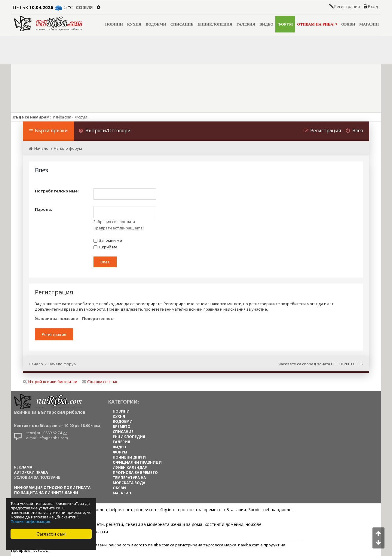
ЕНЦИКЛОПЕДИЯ (215, 24)
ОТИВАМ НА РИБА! (317, 24)
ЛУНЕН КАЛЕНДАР (130, 467)
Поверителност (99, 318)
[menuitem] (105, 131)
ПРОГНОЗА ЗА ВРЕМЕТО (135, 473)
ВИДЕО (266, 24)
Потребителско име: (57, 191)
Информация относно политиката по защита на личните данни (52, 490)
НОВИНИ (114, 24)
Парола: (43, 209)
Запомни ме (108, 240)
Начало (36, 364)
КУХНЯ (134, 24)
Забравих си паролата (114, 222)
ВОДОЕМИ (156, 24)
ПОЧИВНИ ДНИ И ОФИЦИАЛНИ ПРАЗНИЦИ (137, 460)
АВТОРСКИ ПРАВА (31, 472)
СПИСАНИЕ (182, 24)
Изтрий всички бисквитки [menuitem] (50, 382)
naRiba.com (62, 117)
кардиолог (283, 510)
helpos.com (121, 510)
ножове (254, 524)
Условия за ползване (56, 318)
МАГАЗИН (369, 24)
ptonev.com (146, 510)
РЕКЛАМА (23, 467)
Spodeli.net (259, 510)
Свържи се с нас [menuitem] (100, 382)
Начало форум (63, 364)
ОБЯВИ (348, 24)
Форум (81, 117)
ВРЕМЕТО (122, 427)
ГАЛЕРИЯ (246, 24)
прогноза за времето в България (212, 510)
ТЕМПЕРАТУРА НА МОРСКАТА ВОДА (129, 480)
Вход (373, 7)
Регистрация (347, 7)
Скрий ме (106, 247)
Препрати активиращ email (119, 228)
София (84, 7)
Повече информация (30, 522)
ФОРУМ (285, 24)
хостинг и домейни (224, 524)
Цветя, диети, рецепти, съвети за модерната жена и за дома (139, 524)
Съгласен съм (51, 534)
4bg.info (168, 510)
